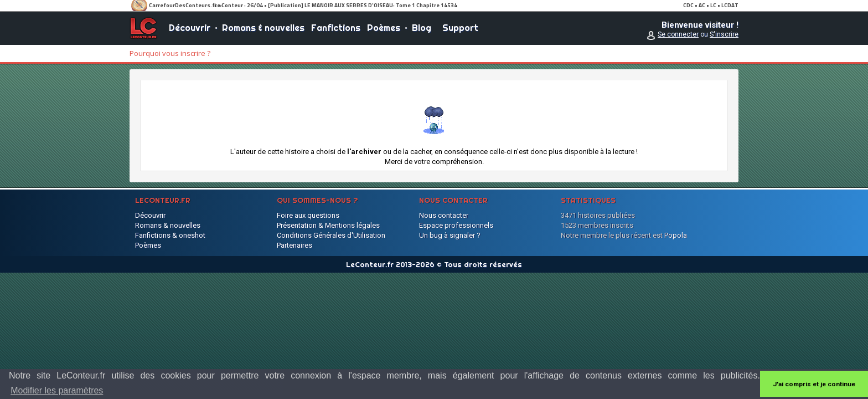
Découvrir (190, 28)
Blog (422, 28)
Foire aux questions (308, 215)
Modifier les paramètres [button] (57, 390)
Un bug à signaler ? (450, 235)
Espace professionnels (456, 225)
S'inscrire (724, 34)
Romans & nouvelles (263, 28)
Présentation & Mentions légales (328, 225)
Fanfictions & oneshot (170, 235)
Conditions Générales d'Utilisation (331, 235)
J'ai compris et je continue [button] (814, 384)
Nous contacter (444, 215)
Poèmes (384, 28)
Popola (676, 235)
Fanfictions (336, 28)
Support (460, 28)
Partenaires (294, 245)
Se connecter (678, 34)
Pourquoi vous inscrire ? (170, 53)
